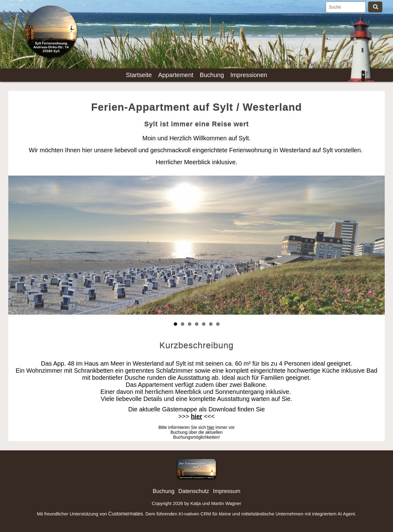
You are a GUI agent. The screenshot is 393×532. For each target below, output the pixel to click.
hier (211, 427)
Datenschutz (194, 491)
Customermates (126, 514)
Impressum (227, 491)
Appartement (176, 75)
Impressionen (249, 75)
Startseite (139, 75)
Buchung (212, 75)
